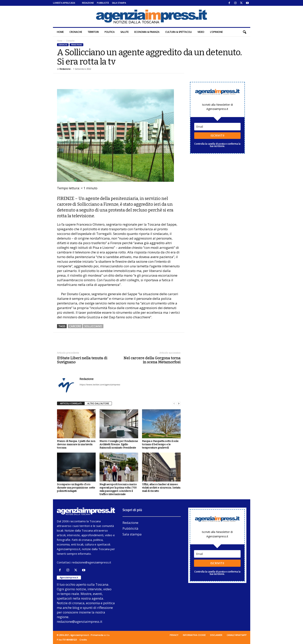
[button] (244, 32)
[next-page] (179, 404)
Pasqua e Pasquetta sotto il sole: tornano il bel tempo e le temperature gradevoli (160, 444)
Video (201, 32)
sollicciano (93, 326)
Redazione (88, 3)
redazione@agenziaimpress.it (91, 562)
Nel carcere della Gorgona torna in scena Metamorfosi (152, 360)
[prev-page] (174, 404)
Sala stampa (119, 3)
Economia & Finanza (147, 32)
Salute (124, 32)
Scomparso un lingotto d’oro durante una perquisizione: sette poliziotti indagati (76, 488)
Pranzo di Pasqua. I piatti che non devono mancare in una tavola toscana (76, 444)
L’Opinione (216, 32)
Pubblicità (103, 3)
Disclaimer (216, 635)
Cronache (76, 32)
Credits (83, 640)
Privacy (174, 635)
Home (60, 32)
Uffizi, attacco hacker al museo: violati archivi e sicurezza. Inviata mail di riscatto (161, 488)
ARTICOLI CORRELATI (71, 403)
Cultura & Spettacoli (178, 32)
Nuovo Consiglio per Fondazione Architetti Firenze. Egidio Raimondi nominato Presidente (119, 444)
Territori (93, 32)
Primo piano (76, 45)
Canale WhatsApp (237, 635)
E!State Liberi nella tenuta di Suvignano (82, 360)
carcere (75, 326)
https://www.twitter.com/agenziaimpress (100, 384)
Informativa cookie (194, 635)
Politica (110, 32)
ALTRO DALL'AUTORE (98, 403)
